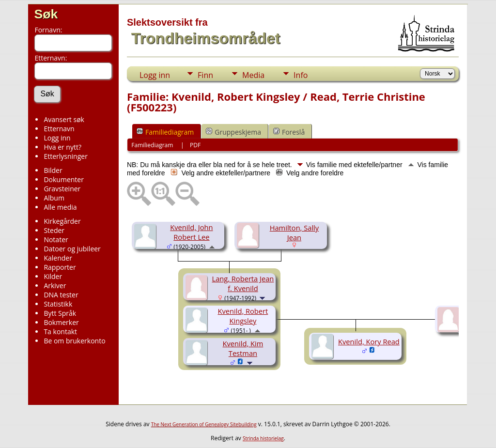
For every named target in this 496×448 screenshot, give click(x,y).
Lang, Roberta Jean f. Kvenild (243, 283)
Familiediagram (165, 132)
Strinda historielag (263, 438)
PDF (195, 145)
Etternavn (59, 129)
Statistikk (58, 304)
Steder (54, 230)
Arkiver (55, 286)
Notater (56, 239)
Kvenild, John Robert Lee (191, 232)
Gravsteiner (62, 189)
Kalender (58, 258)
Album (54, 198)
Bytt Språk (60, 313)
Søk (46, 14)
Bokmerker (61, 322)
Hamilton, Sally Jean (294, 232)
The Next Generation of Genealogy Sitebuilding (204, 424)
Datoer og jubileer (72, 249)
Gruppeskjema (233, 132)
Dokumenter (64, 179)
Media (253, 75)
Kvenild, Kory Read (369, 341)
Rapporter (60, 267)
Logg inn (57, 138)
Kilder (53, 276)
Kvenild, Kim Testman (243, 348)
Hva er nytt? (62, 147)
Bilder (53, 170)
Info (301, 75)
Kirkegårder (62, 221)
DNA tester (61, 295)
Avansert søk (64, 119)
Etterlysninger (65, 156)
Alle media (60, 207)
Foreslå (289, 132)
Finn (205, 75)
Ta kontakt (60, 332)
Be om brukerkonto (74, 341)
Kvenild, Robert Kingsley (243, 316)
